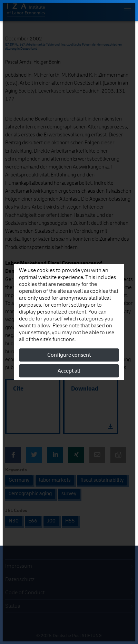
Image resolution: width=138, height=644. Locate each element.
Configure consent (69, 355)
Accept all (69, 371)
